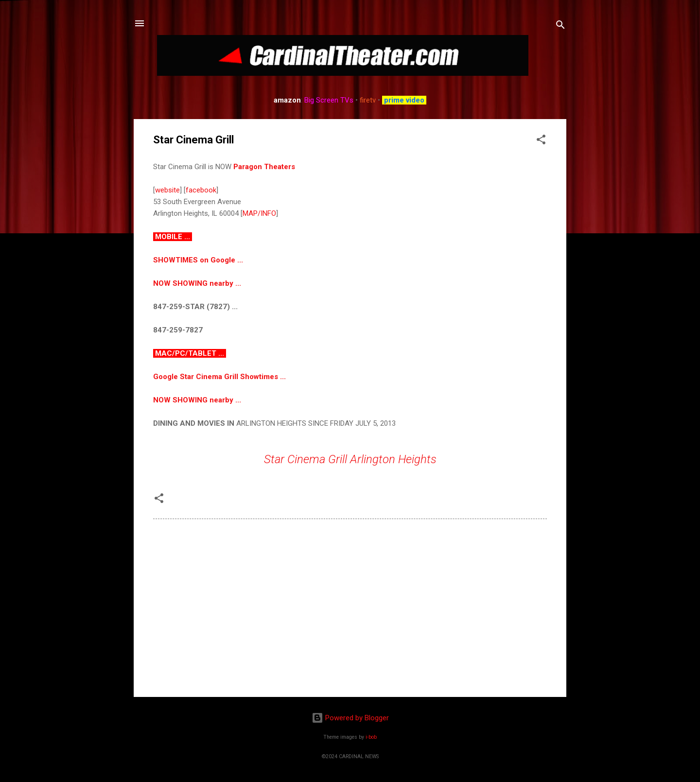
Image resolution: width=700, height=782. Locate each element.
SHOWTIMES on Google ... (198, 260)
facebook (201, 190)
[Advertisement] (350, 607)
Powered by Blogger (350, 718)
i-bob (371, 737)
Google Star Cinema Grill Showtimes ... (219, 377)
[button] (541, 141)
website (167, 190)
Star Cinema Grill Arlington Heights (350, 459)
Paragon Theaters (264, 167)
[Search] (560, 26)
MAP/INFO (259, 213)
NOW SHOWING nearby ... (197, 283)
